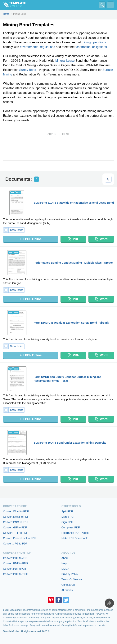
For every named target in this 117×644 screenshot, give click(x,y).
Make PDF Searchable (75, 538)
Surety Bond (28, 70)
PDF (73, 239)
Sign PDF (67, 522)
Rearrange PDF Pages (75, 533)
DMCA (65, 569)
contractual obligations (91, 47)
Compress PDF (71, 527)
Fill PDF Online (31, 239)
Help (64, 563)
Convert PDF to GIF (15, 569)
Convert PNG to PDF (16, 522)
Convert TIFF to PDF (16, 533)
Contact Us (68, 585)
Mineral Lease (65, 61)
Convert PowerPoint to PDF (20, 538)
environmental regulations (37, 47)
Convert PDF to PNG (16, 563)
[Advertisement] (58, 149)
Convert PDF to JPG (15, 558)
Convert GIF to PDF (15, 527)
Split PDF (67, 511)
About (65, 558)
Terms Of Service (72, 579)
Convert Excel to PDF (16, 517)
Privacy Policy (70, 574)
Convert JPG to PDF (15, 544)
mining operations (94, 42)
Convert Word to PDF (16, 511)
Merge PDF (68, 517)
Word (101, 239)
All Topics (67, 590)
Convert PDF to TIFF (16, 574)
